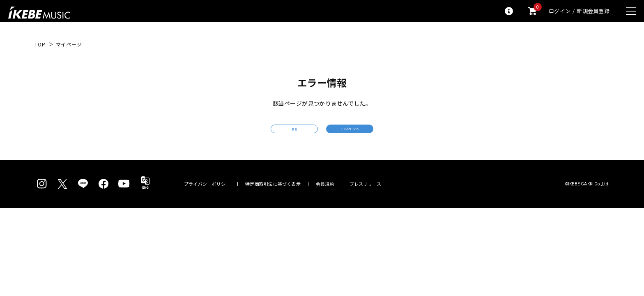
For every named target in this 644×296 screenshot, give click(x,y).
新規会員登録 (593, 11)
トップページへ (382, 135)
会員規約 (325, 196)
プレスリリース (366, 196)
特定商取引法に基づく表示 (273, 196)
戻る (262, 135)
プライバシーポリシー (207, 196)
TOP (40, 44)
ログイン (560, 11)
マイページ (69, 44)
